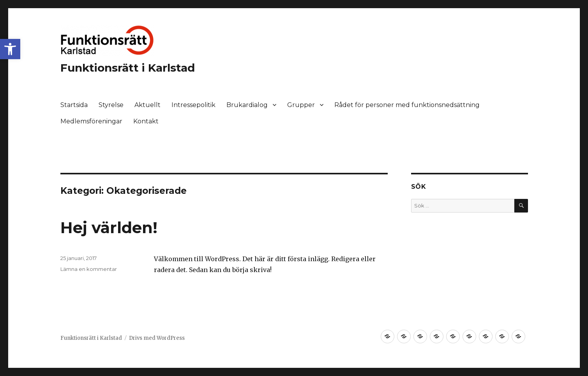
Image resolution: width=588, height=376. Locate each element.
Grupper (301, 105)
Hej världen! (109, 228)
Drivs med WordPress (157, 338)
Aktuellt (147, 105)
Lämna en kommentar (89, 269)
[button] (10, 49)
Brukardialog (247, 105)
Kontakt (146, 121)
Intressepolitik (193, 105)
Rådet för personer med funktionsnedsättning (407, 105)
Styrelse (111, 105)
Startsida (74, 105)
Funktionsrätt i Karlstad (128, 68)
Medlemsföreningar (91, 121)
